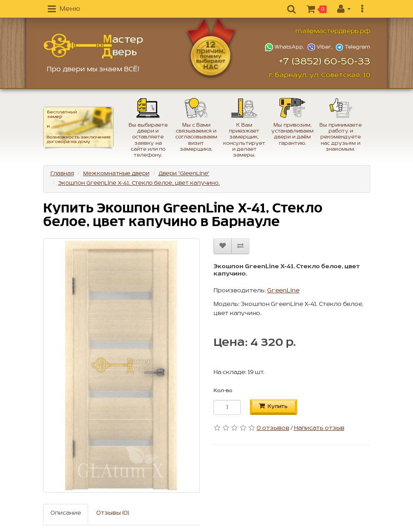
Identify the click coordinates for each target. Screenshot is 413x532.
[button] (64, 10)
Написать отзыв (319, 428)
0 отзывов (273, 428)
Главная (62, 174)
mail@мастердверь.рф (333, 32)
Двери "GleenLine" (184, 174)
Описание (66, 513)
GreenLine (283, 291)
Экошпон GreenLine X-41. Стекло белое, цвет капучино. (139, 183)
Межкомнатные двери (116, 174)
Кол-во (223, 391)
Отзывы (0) (113, 513)
